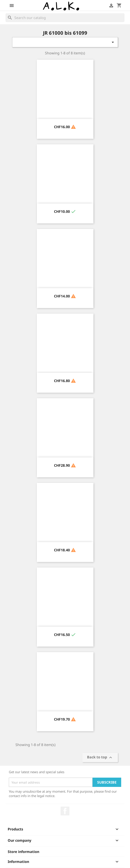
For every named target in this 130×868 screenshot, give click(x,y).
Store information (23, 852)
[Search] (65, 18)
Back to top (100, 758)
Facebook (65, 811)
